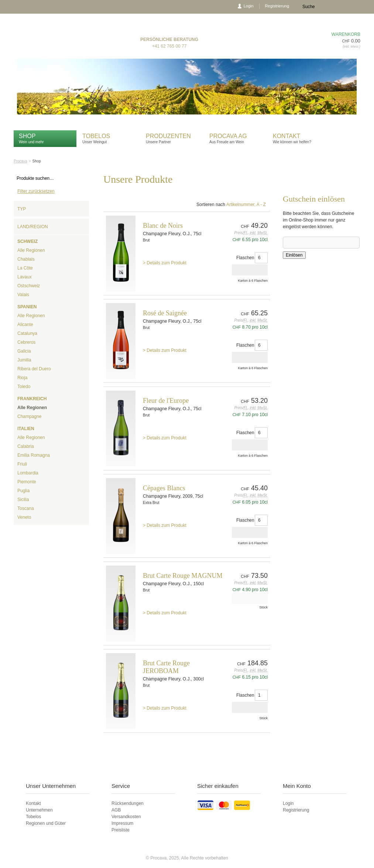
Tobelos (96, 136)
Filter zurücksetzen (36, 191)
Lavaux (25, 277)
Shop (27, 136)
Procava (20, 161)
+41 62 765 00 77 (169, 46)
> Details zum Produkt (165, 263)
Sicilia (23, 500)
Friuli (22, 464)
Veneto (24, 517)
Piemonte (27, 482)
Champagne (29, 416)
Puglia (23, 491)
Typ (22, 209)
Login (249, 6)
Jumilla (24, 360)
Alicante (25, 325)
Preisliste (121, 830)
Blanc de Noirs (163, 226)
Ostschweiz (29, 286)
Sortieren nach (211, 205)
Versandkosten (126, 817)
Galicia (24, 351)
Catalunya (27, 333)
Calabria (26, 446)
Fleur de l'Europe (166, 401)
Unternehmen (39, 810)
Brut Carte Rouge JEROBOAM (166, 667)
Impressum (122, 823)
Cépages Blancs (164, 488)
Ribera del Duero (34, 369)
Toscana (26, 508)
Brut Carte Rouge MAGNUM (183, 576)
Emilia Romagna (34, 455)
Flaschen (245, 258)
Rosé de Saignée (165, 313)
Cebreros (26, 342)
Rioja (22, 378)
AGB (116, 810)
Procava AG (228, 136)
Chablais (26, 259)
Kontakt (287, 136)
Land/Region (33, 227)
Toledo (24, 387)
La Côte (25, 268)
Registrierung (277, 6)
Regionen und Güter (46, 823)
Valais (23, 295)
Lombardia (28, 473)
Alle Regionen (31, 250)
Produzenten (168, 136)
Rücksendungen (128, 803)
